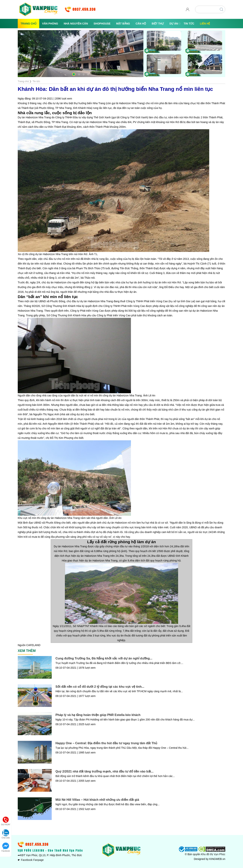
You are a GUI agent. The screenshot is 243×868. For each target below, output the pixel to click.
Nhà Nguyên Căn (76, 24)
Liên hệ (205, 24)
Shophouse (102, 24)
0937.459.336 (84, 9)
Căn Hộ (141, 24)
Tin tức (189, 24)
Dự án (174, 24)
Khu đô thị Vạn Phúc (213, 854)
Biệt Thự (158, 24)
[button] (74, 74)
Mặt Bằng (123, 24)
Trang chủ (28, 24)
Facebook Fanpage (32, 860)
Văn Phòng (50, 24)
